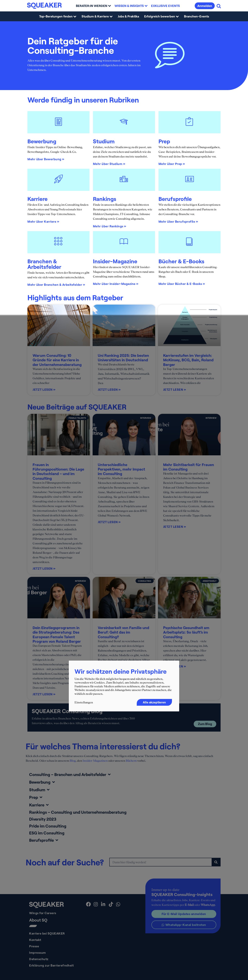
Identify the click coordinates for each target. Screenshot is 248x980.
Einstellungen (84, 702)
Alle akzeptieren (154, 702)
